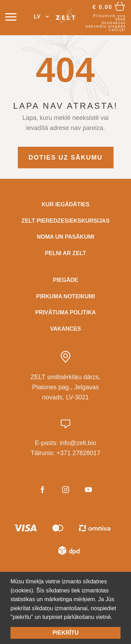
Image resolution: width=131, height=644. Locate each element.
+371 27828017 (79, 453)
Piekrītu (65, 633)
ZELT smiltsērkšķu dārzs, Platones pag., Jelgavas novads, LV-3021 (65, 387)
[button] (42, 17)
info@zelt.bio (78, 443)
